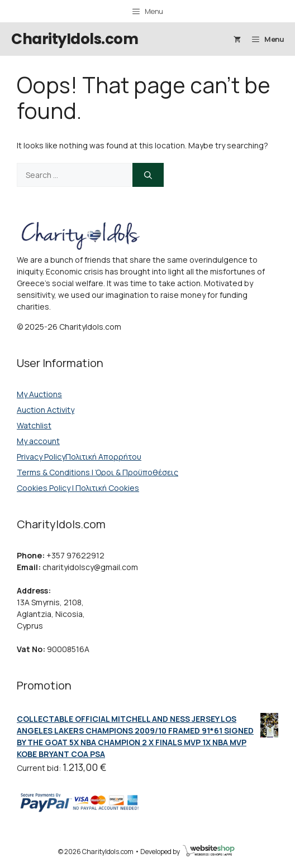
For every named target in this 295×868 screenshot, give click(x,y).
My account (38, 441)
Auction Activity (46, 410)
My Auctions (39, 394)
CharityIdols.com (75, 39)
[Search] (148, 175)
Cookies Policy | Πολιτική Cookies (78, 488)
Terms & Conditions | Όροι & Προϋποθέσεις (97, 472)
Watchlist (34, 425)
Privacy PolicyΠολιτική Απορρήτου (79, 457)
